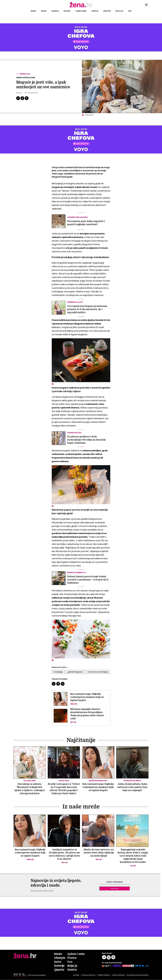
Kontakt (76, 975)
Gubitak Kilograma (75, 672)
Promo (72, 958)
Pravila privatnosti (88, 975)
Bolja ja (119, 11)
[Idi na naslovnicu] (81, 7)
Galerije (55, 11)
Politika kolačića (104, 975)
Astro (44, 11)
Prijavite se (115, 889)
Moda (33, 11)
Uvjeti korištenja (118, 975)
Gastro (67, 11)
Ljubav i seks (81, 11)
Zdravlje (25, 74)
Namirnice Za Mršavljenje (98, 672)
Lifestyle (107, 11)
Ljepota (95, 11)
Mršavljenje (58, 672)
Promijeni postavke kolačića (138, 975)
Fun (130, 11)
